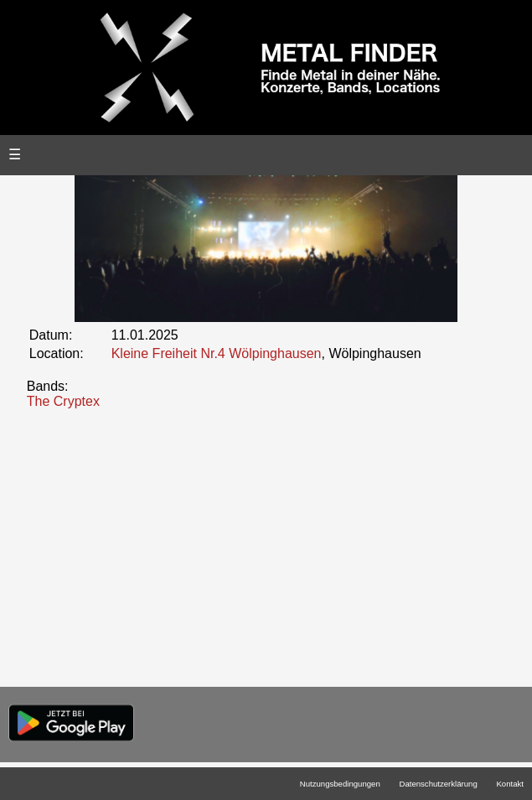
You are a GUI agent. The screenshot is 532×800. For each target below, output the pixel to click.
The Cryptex (63, 401)
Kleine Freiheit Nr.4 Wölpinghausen (217, 353)
